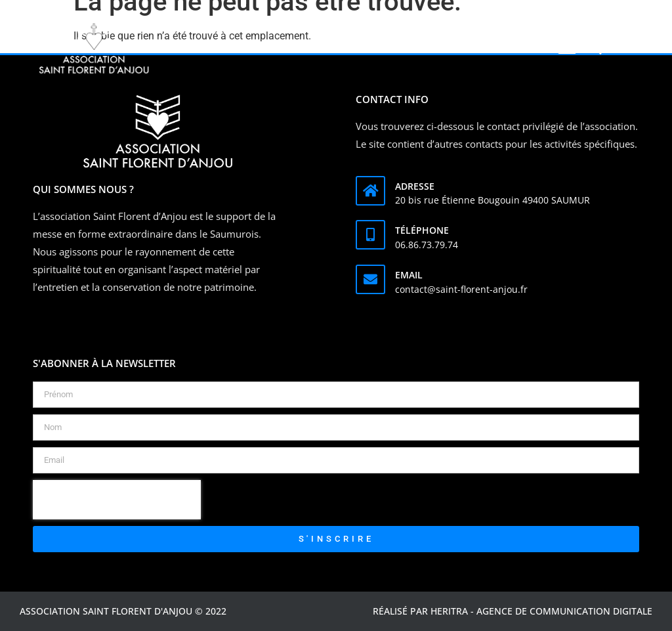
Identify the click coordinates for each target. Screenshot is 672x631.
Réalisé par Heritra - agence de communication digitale (513, 611)
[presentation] (117, 500)
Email (409, 275)
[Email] (370, 279)
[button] (567, 48)
